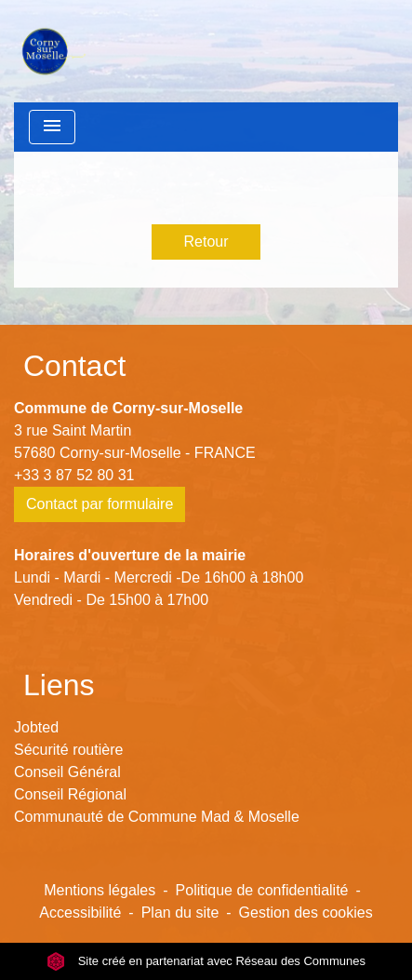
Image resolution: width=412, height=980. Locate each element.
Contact (74, 366)
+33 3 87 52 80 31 (74, 475)
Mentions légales (100, 890)
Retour (206, 242)
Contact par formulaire (100, 504)
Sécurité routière (68, 750)
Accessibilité (80, 913)
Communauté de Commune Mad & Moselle (157, 817)
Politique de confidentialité (262, 890)
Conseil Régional (70, 794)
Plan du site (180, 913)
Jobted (36, 727)
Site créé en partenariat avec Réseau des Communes (206, 961)
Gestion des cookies (306, 913)
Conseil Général (67, 772)
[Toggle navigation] (52, 127)
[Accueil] (52, 51)
